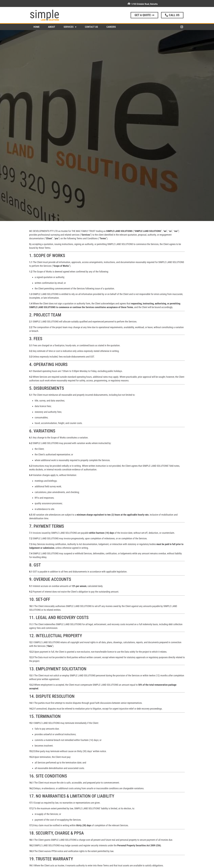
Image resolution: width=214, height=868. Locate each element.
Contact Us (91, 27)
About (52, 27)
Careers (111, 27)
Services (70, 27)
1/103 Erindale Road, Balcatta (144, 4)
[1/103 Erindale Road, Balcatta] (129, 4)
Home (37, 27)
